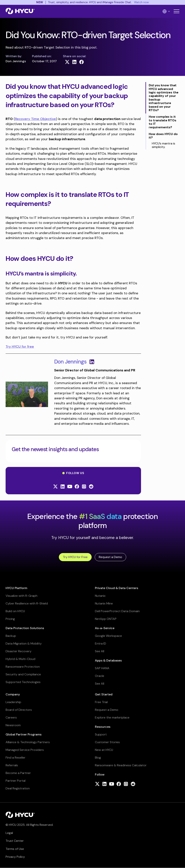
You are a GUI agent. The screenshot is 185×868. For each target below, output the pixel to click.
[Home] (20, 11)
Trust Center (15, 841)
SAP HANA (102, 668)
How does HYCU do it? (163, 136)
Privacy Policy (15, 857)
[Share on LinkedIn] (74, 62)
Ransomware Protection (23, 667)
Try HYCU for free (20, 347)
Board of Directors (19, 710)
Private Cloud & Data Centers (117, 588)
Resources (103, 727)
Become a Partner (18, 773)
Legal (9, 833)
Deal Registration (18, 788)
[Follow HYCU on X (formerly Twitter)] (55, 487)
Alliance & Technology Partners (28, 742)
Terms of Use (15, 849)
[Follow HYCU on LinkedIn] (63, 487)
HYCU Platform (16, 588)
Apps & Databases (108, 660)
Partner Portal (16, 781)
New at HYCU (104, 750)
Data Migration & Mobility (24, 643)
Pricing (10, 619)
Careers (11, 717)
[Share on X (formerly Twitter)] (67, 62)
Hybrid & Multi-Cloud (20, 659)
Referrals (12, 765)
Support (101, 734)
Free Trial (101, 702)
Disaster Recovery (19, 651)
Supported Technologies (23, 682)
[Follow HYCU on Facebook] (77, 487)
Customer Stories (107, 742)
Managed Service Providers (25, 750)
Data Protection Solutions (25, 628)
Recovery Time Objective (35, 119)
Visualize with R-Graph (22, 596)
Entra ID (101, 643)
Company (13, 694)
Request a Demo (110, 557)
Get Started (104, 694)
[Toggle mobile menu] (177, 11)
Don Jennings (70, 362)
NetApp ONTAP (106, 619)
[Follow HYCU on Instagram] (84, 487)
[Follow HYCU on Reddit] (91, 487)
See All (100, 651)
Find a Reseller (16, 758)
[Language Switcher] (166, 11)
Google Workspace (108, 636)
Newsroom (13, 725)
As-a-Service (105, 628)
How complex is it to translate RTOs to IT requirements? (163, 122)
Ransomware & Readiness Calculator (121, 765)
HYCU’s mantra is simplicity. (163, 145)
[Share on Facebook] (82, 62)
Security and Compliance (23, 674)
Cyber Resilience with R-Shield (27, 603)
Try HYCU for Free (75, 557)
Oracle (100, 676)
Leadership (13, 702)
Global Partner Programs (24, 734)
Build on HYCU (15, 611)
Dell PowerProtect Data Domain (117, 611)
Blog (98, 758)
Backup (11, 636)
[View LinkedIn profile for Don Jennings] (92, 362)
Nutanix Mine (104, 603)
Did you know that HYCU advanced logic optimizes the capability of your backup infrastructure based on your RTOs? (164, 98)
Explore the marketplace (112, 717)
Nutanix (100, 596)
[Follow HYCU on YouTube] (70, 487)
